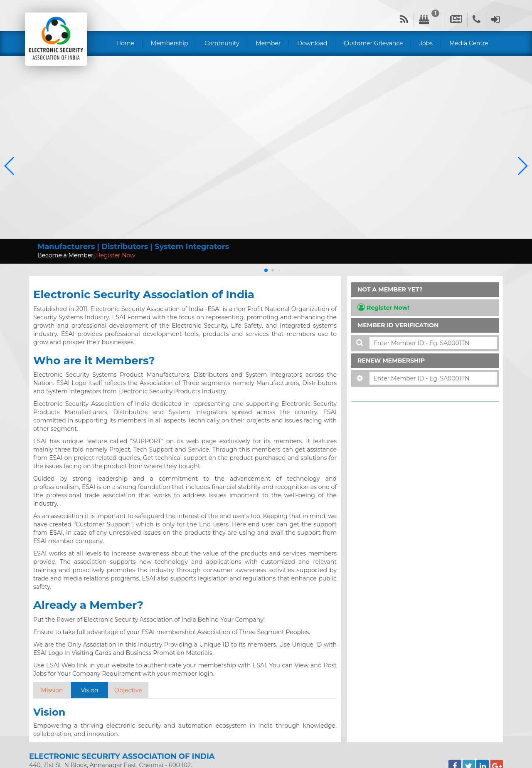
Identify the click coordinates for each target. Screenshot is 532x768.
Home (125, 43)
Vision (89, 690)
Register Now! (383, 307)
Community (222, 43)
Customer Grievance (373, 43)
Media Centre (469, 43)
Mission (52, 690)
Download (312, 43)
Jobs (426, 43)
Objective (128, 690)
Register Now (116, 255)
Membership (170, 43)
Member (268, 43)
